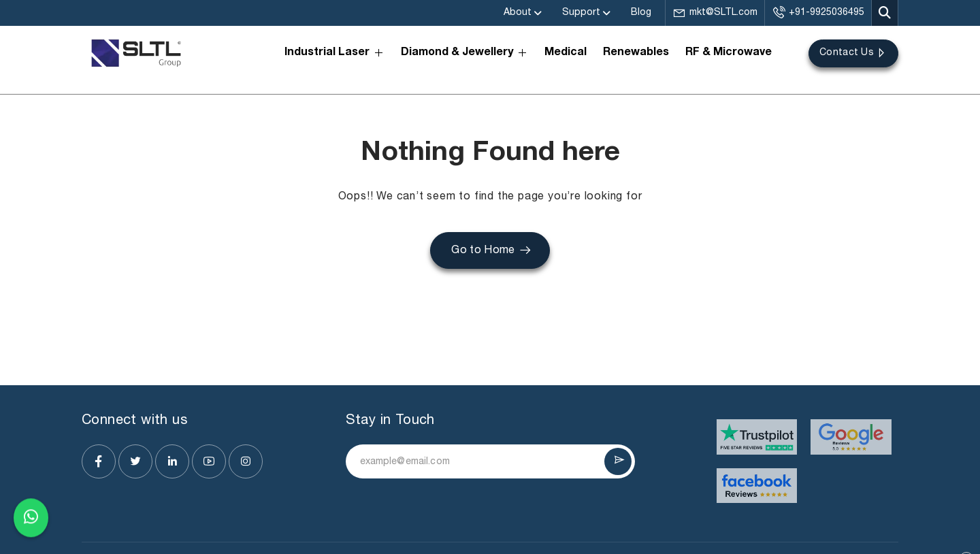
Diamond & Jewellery (464, 53)
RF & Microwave (729, 53)
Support (581, 13)
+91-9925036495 (818, 13)
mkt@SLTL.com (715, 13)
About (518, 13)
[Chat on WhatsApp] (31, 520)
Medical (566, 53)
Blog (641, 13)
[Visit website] (757, 437)
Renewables (636, 53)
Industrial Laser (334, 53)
